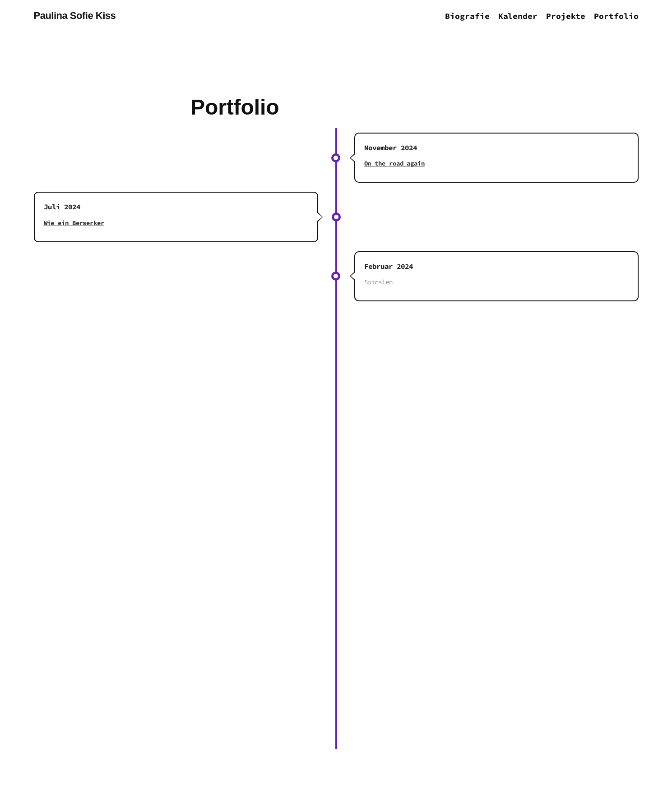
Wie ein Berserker (74, 223)
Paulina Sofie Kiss (75, 16)
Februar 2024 (389, 266)
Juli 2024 (62, 207)
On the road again (394, 163)
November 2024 (391, 148)
